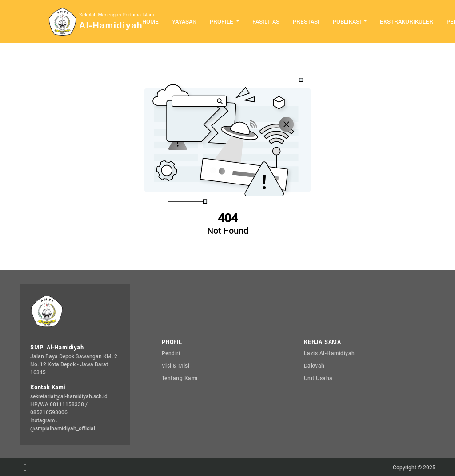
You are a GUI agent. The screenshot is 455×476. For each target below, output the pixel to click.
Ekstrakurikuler (407, 21)
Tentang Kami (180, 378)
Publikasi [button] (348, 21)
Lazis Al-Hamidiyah (329, 353)
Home (150, 21)
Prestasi (306, 21)
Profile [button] (222, 21)
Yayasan (184, 21)
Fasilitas (266, 21)
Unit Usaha (318, 378)
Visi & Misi (176, 365)
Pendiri (171, 353)
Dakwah (314, 365)
